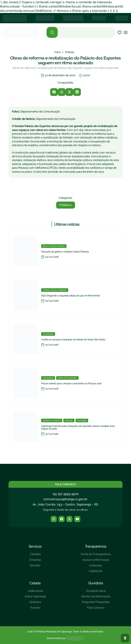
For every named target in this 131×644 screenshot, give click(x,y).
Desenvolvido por (56, 638)
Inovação (69, 420)
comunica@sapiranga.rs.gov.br (65, 499)
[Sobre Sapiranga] (35, 598)
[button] (54, 92)
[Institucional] (35, 592)
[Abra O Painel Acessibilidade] (125, 638)
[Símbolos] (35, 603)
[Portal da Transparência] (96, 556)
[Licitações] (96, 567)
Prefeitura (66, 205)
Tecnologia (82, 420)
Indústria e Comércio (52, 420)
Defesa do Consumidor (67, 378)
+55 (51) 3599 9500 (65, 494)
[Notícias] (70, 52)
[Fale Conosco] (96, 609)
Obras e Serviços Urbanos (54, 246)
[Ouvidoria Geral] (96, 592)
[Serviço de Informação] (96, 598)
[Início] (57, 52)
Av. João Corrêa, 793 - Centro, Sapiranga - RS (65, 504)
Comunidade (48, 334)
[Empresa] (35, 561)
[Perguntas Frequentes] (96, 603)
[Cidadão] (35, 556)
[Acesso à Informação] (96, 561)
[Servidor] (35, 567)
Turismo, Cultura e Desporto (55, 290)
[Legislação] (96, 572)
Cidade (35, 583)
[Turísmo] (35, 609)
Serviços (35, 546)
